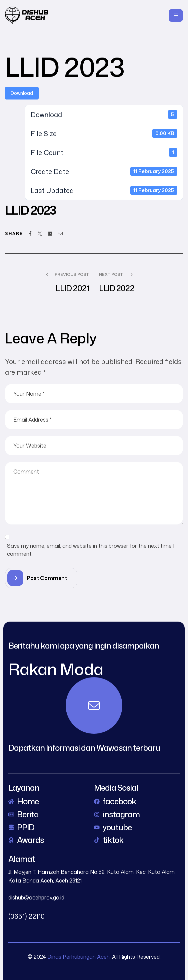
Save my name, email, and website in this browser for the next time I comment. (91, 550)
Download (22, 93)
